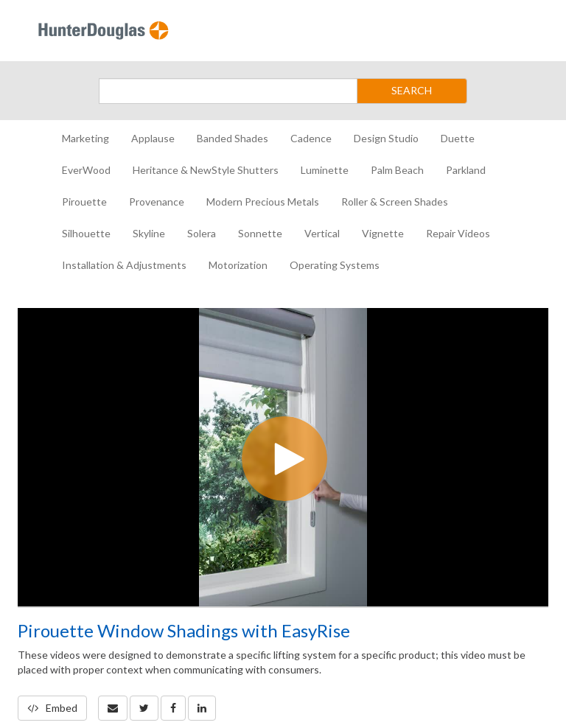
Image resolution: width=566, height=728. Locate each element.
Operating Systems (335, 265)
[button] (113, 708)
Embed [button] (52, 708)
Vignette (383, 233)
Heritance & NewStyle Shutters (206, 170)
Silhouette (86, 233)
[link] (144, 708)
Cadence (311, 138)
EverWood (86, 170)
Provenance (157, 202)
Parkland (466, 170)
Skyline (149, 233)
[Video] (283, 457)
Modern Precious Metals (263, 202)
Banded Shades (233, 138)
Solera (202, 233)
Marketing (85, 138)
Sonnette (260, 233)
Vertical (322, 233)
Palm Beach (397, 170)
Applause (153, 138)
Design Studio (386, 138)
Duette (458, 138)
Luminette (325, 170)
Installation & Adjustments (124, 265)
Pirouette (84, 202)
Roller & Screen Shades (395, 202)
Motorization (238, 265)
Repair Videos (458, 233)
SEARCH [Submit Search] (412, 90)
